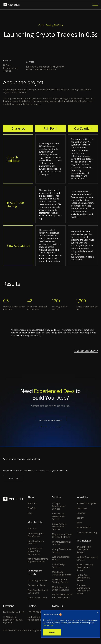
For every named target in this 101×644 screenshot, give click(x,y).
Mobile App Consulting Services (62, 573)
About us (32, 503)
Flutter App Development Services (83, 578)
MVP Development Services (61, 543)
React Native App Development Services (85, 567)
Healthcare (82, 508)
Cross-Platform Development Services (60, 527)
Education (81, 513)
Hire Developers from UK (36, 542)
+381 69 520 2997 (36, 612)
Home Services (84, 528)
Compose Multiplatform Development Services (83, 589)
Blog (30, 513)
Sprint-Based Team (37, 598)
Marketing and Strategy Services (61, 581)
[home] (12, 5)
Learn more (48, 625)
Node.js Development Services (87, 559)
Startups (32, 529)
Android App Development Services (59, 516)
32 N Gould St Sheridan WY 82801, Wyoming (13, 620)
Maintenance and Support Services (61, 588)
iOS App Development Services (59, 506)
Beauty (80, 518)
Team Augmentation (38, 581)
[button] (95, 5)
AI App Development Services (62, 551)
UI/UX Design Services (59, 566)
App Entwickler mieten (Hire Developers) (35, 551)
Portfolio (32, 508)
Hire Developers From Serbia (36, 535)
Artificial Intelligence (86, 503)
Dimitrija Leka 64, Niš (14, 612)
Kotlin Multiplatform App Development (38, 560)
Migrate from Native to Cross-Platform (62, 536)
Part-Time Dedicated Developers (38, 592)
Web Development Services (61, 558)
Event (79, 523)
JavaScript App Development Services (84, 550)
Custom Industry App (87, 532)
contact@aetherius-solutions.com (37, 618)
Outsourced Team (36, 585)
